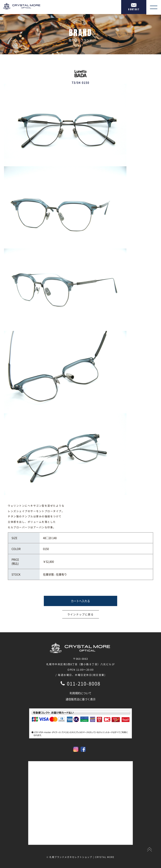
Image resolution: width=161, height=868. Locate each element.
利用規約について (80, 693)
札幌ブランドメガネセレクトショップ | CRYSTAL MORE (82, 857)
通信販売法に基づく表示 (81, 699)
